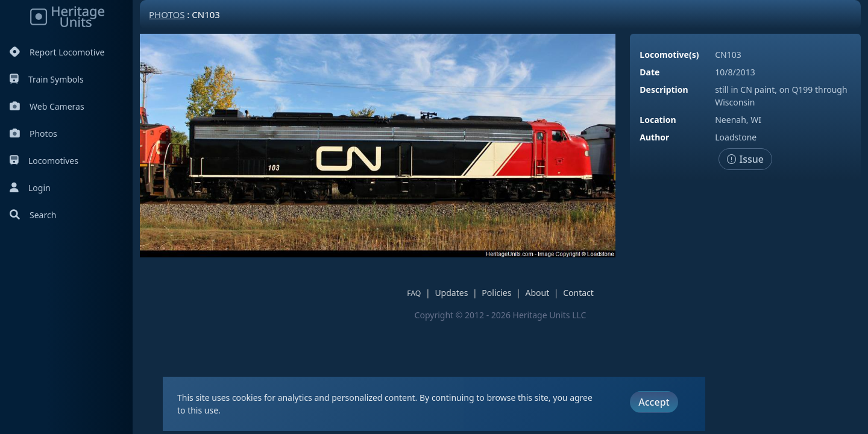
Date (649, 72)
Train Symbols (47, 79)
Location (658, 120)
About (537, 293)
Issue (745, 159)
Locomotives (44, 161)
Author (654, 137)
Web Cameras (47, 106)
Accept (654, 402)
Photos (33, 134)
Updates (451, 293)
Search (33, 215)
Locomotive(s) (669, 55)
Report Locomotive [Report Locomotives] (57, 52)
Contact (578, 293)
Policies (496, 293)
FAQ (414, 293)
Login (30, 188)
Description (664, 90)
